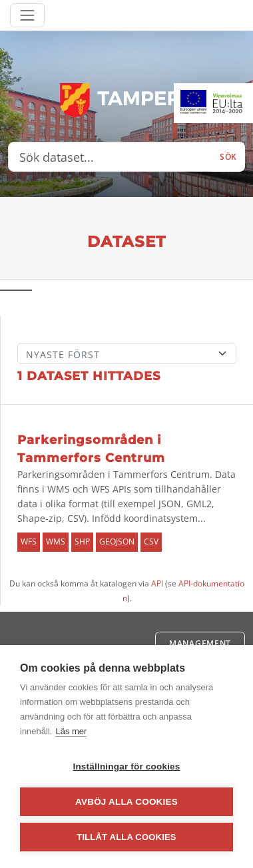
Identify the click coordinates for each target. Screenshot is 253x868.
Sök (228, 157)
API (157, 583)
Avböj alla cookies (126, 802)
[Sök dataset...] (110, 157)
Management (200, 643)
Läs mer (71, 731)
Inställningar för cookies (126, 766)
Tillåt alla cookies (126, 837)
